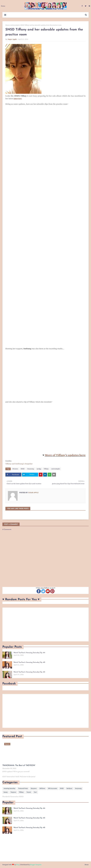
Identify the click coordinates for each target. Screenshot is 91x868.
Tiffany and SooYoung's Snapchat (19, 464)
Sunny (6, 792)
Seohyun (69, 788)
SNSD (23, 469)
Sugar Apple (12, 39)
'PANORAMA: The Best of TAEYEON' (19, 765)
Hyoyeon (34, 788)
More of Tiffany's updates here (65, 455)
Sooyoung (31, 469)
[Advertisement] (45, 624)
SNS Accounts (53, 788)
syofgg (39, 469)
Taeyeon (13, 792)
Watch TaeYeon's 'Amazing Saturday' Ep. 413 (29, 672)
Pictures (15, 469)
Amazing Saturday (9, 788)
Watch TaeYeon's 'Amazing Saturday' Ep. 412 (29, 662)
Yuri (35, 792)
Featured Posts (23, 788)
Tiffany (46, 469)
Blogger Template (36, 865)
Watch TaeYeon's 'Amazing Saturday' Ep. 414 (29, 653)
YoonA (29, 792)
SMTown (42, 788)
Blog (18, 865)
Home (7, 25)
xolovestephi (15, 25)
